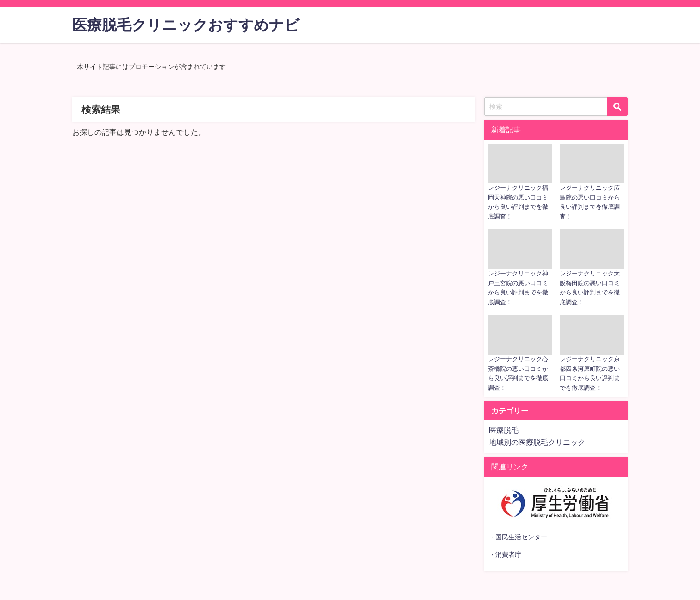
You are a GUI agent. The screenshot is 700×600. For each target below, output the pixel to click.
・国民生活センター (518, 537)
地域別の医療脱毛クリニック (537, 442)
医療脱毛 (504, 430)
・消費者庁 (505, 555)
